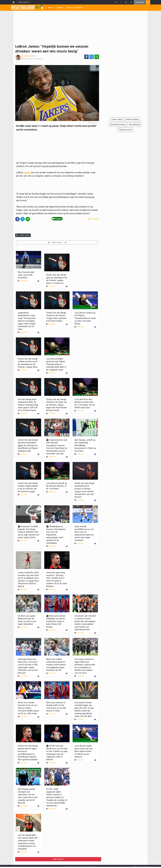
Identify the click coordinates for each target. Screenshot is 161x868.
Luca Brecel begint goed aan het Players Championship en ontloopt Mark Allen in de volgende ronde (56, 364)
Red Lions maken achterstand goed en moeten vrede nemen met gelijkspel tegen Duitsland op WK (56, 665)
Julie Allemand (134, 125)
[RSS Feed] (148, 861)
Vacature (94, 861)
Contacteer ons (70, 861)
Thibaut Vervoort (125, 130)
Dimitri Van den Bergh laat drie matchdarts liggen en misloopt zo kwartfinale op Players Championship (28, 445)
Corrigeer (94, 219)
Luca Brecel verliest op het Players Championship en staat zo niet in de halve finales (85, 318)
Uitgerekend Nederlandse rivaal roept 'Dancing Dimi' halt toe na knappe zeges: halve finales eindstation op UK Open (27, 321)
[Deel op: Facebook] (86, 57)
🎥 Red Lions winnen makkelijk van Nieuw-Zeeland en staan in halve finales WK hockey (56, 621)
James (27, 172)
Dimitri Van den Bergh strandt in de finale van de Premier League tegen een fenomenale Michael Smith (57, 405)
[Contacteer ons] (144, 861)
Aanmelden (140, 2)
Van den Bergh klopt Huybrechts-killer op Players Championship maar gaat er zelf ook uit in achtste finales (28, 405)
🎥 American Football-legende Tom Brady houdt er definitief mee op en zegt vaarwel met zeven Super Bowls (29, 532)
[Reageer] (38, 281)
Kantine (60, 8)
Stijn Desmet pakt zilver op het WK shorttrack (26, 275)
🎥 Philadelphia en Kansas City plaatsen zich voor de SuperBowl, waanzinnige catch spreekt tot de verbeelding (56, 535)
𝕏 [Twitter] (139, 861)
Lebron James (25, 235)
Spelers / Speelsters (75, 8)
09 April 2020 (28, 59)
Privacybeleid (83, 861)
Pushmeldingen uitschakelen (101, 863)
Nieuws (51, 8)
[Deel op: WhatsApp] (97, 57)
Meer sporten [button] (24, 2)
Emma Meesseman (118, 125)
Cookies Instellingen (79, 863)
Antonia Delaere (132, 119)
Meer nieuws (57, 243)
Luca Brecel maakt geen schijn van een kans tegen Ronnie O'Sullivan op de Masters (84, 751)
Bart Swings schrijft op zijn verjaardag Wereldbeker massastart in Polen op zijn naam (85, 445)
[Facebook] (135, 861)
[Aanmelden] (17, 235)
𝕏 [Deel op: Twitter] (92, 57)
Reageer (39, 59)
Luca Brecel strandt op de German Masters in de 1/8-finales (57, 486)
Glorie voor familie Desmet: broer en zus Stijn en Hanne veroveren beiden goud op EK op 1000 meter (28, 708)
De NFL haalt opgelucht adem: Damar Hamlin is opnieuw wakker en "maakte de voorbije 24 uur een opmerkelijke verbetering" (57, 797)
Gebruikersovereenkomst (59, 863)
